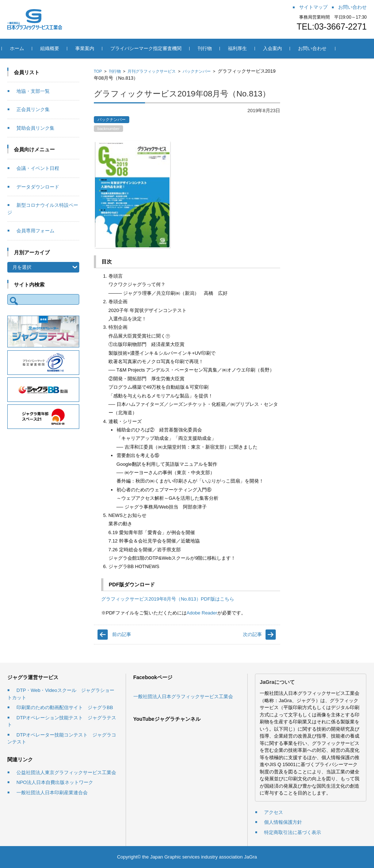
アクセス (274, 812)
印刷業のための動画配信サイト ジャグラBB (65, 707)
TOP (98, 71)
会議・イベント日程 (38, 168)
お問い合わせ (318, 48)
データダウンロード (38, 187)
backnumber (109, 129)
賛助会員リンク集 (35, 128)
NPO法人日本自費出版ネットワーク (55, 782)
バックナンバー (197, 71)
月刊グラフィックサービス (152, 71)
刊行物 (210, 48)
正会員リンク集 (33, 109)
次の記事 (252, 634)
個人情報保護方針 (283, 822)
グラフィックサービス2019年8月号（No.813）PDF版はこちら (168, 599)
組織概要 (55, 48)
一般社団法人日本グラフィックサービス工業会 (183, 696)
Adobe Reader (202, 613)
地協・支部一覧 (33, 91)
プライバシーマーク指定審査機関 (151, 48)
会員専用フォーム (35, 231)
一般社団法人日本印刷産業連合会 (52, 793)
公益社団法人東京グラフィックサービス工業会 (66, 772)
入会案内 (278, 48)
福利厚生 (243, 48)
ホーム (22, 48)
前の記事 (122, 634)
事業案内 (90, 48)
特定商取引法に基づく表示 (293, 832)
